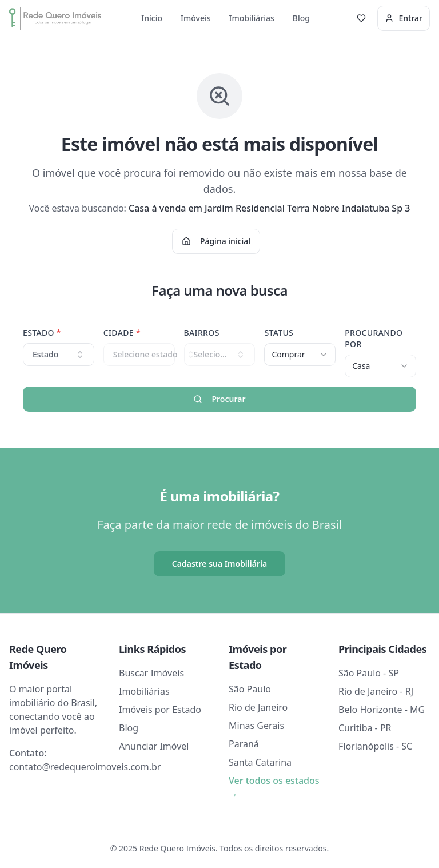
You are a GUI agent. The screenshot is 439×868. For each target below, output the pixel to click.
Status (279, 333)
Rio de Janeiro (258, 707)
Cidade (122, 333)
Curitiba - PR (365, 728)
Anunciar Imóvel (154, 746)
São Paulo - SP (369, 673)
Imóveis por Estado (160, 710)
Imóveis (196, 18)
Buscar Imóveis (151, 673)
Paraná (244, 744)
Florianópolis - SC (375, 746)
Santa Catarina (260, 762)
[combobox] (300, 355)
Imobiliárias (252, 18)
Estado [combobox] (59, 354)
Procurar (219, 399)
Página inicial (216, 241)
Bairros (202, 333)
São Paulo (250, 689)
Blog (301, 18)
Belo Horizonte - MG (382, 710)
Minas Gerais (256, 726)
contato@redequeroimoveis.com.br (85, 767)
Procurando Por (374, 338)
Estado (42, 333)
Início (152, 18)
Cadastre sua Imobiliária (219, 564)
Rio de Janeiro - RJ (376, 691)
